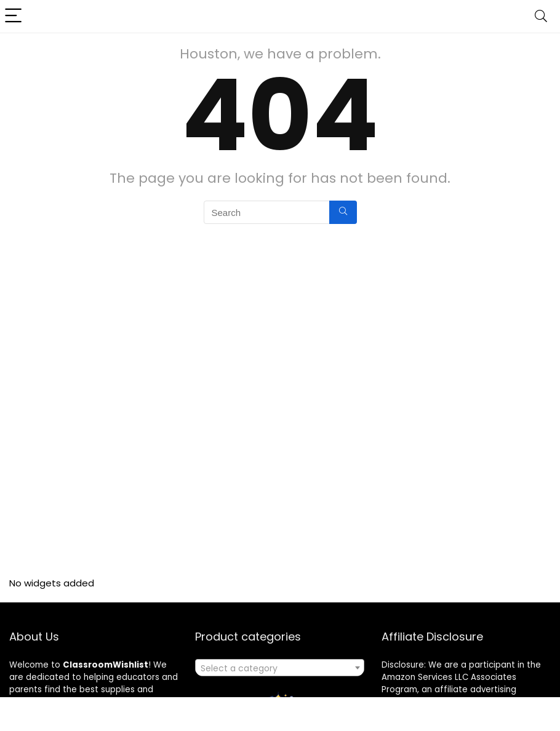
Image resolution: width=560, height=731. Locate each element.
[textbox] (280, 668)
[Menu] (15, 16)
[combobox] (280, 668)
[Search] (541, 16)
